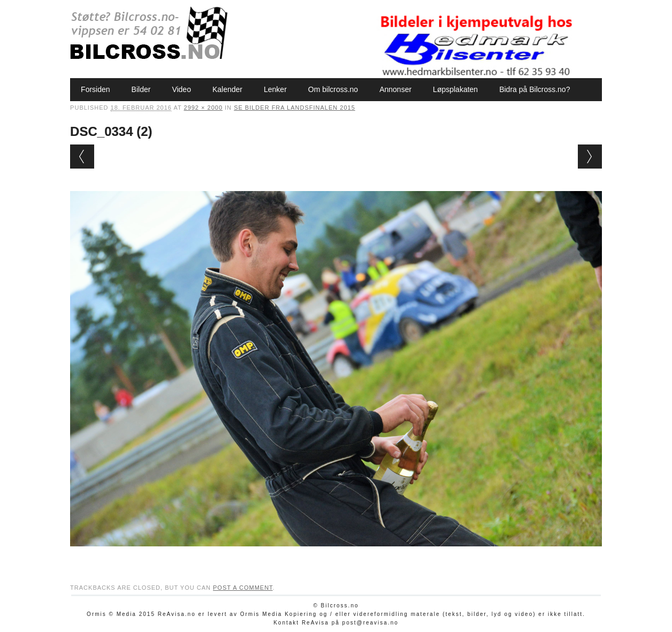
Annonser (395, 89)
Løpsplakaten (455, 89)
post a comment (243, 588)
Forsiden (95, 89)
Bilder (141, 89)
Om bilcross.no (333, 89)
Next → (590, 157)
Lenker (275, 89)
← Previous (82, 157)
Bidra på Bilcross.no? (534, 89)
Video (181, 89)
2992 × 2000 (203, 108)
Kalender (227, 89)
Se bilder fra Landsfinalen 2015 (295, 108)
